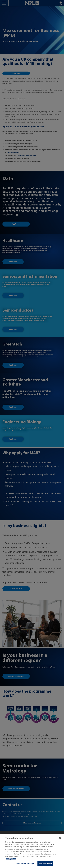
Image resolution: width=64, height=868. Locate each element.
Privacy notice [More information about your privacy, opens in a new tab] (11, 860)
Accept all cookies (45, 865)
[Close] (60, 840)
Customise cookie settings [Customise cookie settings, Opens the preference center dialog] (25, 865)
